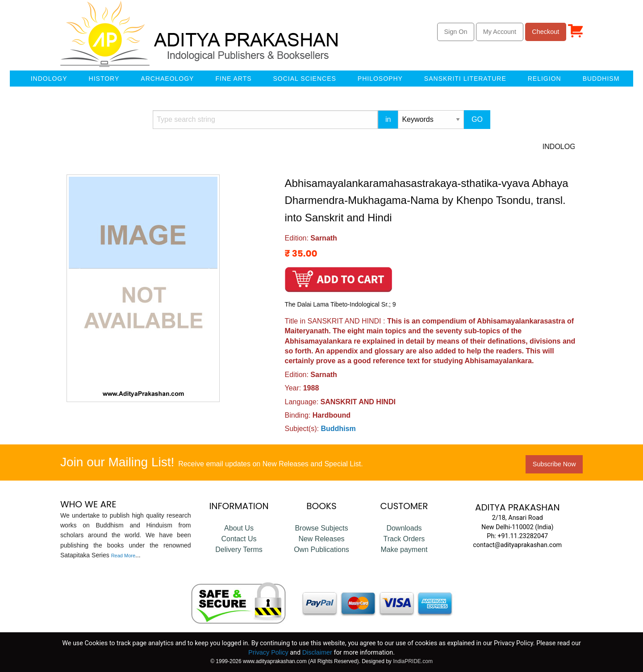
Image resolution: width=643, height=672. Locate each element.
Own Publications (321, 550)
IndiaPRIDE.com (413, 661)
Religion (545, 79)
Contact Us (239, 539)
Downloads (404, 528)
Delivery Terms (239, 550)
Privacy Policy (268, 652)
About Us (239, 528)
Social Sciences (305, 79)
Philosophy (380, 79)
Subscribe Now (554, 464)
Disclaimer (317, 652)
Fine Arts (233, 79)
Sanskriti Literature (465, 79)
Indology (49, 79)
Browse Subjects (321, 528)
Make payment (404, 550)
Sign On (455, 32)
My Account (500, 32)
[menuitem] (13, 79)
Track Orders (404, 539)
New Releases (321, 539)
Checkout (545, 32)
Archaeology (167, 79)
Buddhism (601, 79)
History (104, 79)
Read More (123, 556)
